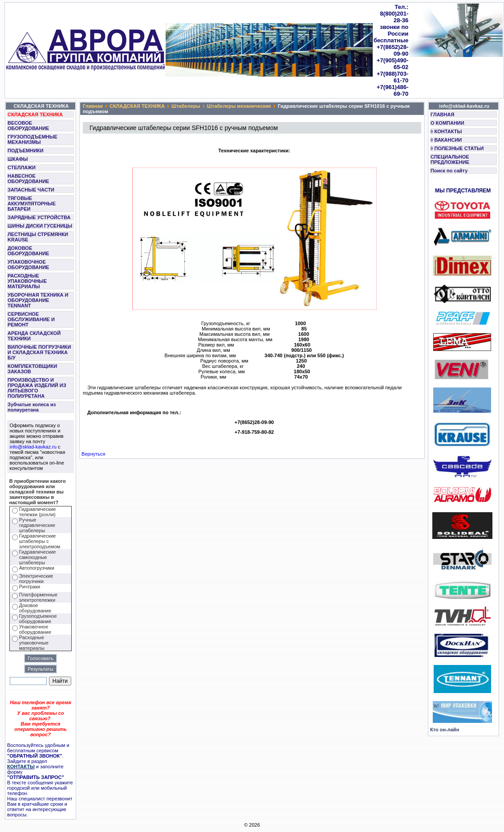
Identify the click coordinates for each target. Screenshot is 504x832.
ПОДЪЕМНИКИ (26, 151)
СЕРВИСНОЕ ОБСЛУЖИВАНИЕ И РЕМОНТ (31, 319)
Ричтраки (30, 587)
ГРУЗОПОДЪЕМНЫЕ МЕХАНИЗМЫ (33, 139)
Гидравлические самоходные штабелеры (38, 557)
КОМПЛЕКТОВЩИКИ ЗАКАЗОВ (32, 369)
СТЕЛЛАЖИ (22, 167)
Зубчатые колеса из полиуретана (32, 407)
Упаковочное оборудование (35, 629)
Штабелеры (186, 106)
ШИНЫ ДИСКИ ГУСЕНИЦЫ (40, 226)
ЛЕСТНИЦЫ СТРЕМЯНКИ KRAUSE (38, 237)
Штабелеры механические (239, 106)
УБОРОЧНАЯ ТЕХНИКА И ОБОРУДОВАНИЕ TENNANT (38, 300)
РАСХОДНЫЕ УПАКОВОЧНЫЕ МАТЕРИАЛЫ (27, 281)
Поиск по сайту (449, 171)
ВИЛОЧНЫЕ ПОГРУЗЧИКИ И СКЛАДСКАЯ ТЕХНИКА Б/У (39, 352)
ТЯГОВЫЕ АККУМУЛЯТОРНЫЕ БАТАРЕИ (32, 204)
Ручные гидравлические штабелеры (37, 525)
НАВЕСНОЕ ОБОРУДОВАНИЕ (28, 179)
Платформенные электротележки (38, 597)
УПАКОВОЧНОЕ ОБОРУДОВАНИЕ (28, 265)
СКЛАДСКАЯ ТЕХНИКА (35, 114)
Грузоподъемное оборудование (38, 619)
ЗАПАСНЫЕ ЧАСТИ (31, 190)
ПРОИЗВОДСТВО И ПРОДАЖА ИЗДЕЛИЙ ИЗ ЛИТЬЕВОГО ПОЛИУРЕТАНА (37, 388)
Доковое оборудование (35, 608)
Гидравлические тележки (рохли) (38, 512)
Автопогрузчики (37, 568)
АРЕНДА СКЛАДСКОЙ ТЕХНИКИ (34, 336)
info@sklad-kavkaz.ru (33, 447)
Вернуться (93, 454)
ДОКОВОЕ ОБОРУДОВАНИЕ (28, 251)
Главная (93, 106)
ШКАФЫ (18, 159)
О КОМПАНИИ (447, 123)
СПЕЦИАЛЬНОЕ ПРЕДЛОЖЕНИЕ (450, 159)
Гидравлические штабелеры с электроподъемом (40, 541)
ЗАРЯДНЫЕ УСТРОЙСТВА (39, 217)
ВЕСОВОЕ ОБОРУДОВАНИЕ (28, 126)
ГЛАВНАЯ (442, 114)
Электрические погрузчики (36, 579)
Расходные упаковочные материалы (34, 643)
